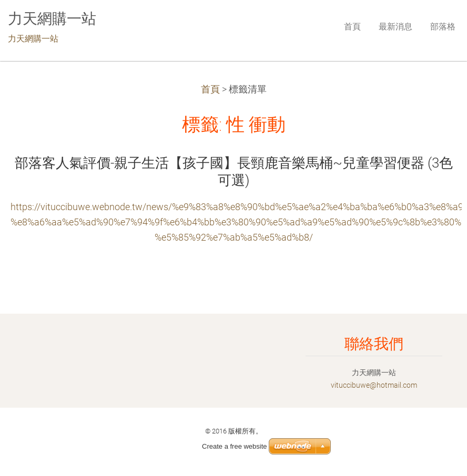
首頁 (210, 89)
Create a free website (235, 446)
